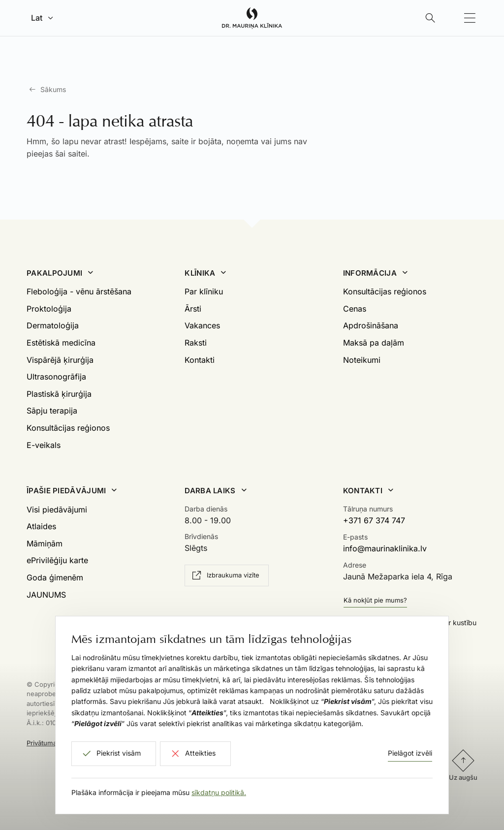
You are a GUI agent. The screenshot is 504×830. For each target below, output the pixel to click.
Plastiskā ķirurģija (59, 394)
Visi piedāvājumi (57, 510)
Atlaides (41, 526)
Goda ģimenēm (55, 577)
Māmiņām (45, 543)
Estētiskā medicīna (61, 343)
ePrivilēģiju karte (57, 560)
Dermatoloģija (53, 325)
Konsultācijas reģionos (68, 428)
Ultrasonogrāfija (56, 377)
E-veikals (44, 445)
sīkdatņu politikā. (219, 792)
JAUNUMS (46, 595)
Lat (37, 18)
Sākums (53, 89)
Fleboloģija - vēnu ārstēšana (79, 291)
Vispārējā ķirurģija (60, 360)
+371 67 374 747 (374, 520)
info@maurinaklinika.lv (385, 548)
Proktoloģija (49, 309)
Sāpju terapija (52, 411)
